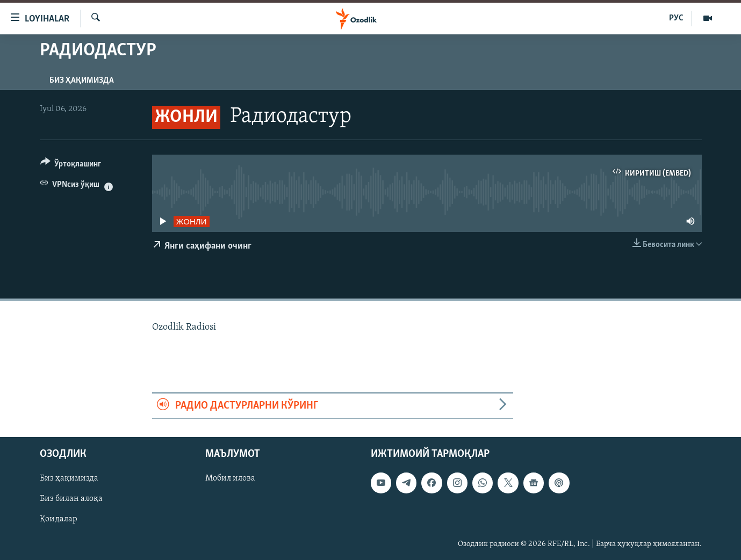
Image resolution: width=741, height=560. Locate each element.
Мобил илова (230, 478)
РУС (676, 18)
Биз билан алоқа (71, 499)
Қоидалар (59, 520)
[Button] (71, 166)
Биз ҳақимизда (82, 81)
